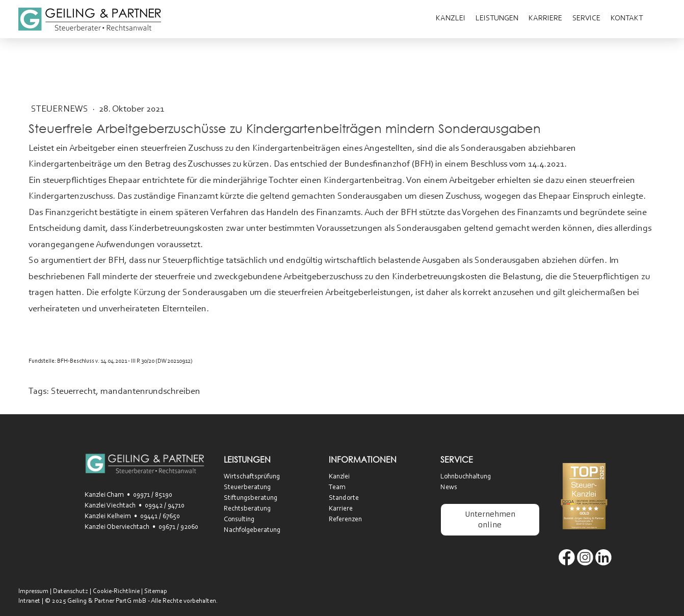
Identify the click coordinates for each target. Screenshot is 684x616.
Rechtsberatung (247, 509)
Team (337, 488)
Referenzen (345, 520)
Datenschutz (71, 591)
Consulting (239, 520)
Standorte (344, 498)
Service (586, 19)
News (449, 488)
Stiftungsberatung (251, 498)
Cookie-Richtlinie (116, 591)
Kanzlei (451, 19)
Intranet (29, 601)
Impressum (33, 591)
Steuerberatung (247, 488)
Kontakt (627, 19)
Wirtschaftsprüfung (252, 477)
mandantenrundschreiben (150, 392)
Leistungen (497, 19)
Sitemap (156, 591)
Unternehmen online (490, 519)
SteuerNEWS (61, 110)
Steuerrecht (73, 392)
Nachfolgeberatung (252, 530)
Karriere (545, 19)
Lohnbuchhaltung (466, 477)
